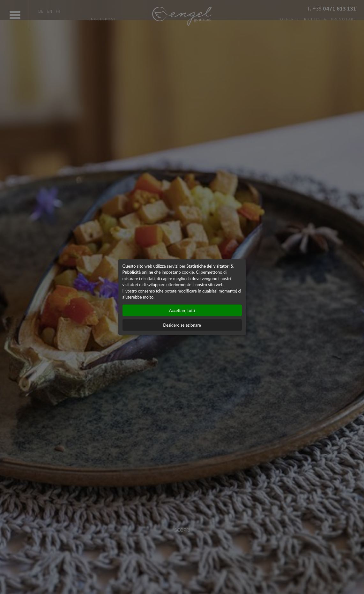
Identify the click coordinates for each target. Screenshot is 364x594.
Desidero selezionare (182, 325)
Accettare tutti (182, 310)
